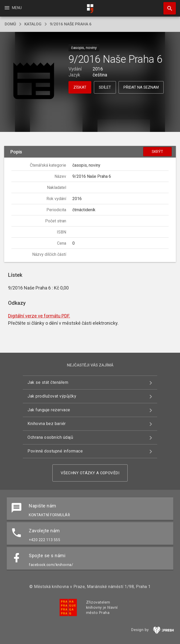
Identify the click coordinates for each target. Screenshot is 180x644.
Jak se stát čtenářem (48, 382)
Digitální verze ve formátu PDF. (39, 316)
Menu (13, 8)
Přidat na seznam (141, 87)
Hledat (167, 6)
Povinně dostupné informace (55, 451)
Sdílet (105, 87)
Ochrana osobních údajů (50, 437)
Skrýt (157, 152)
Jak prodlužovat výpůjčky (52, 396)
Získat (80, 87)
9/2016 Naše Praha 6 (71, 24)
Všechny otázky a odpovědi (90, 473)
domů (10, 24)
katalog (33, 24)
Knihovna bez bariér (47, 424)
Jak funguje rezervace (49, 410)
